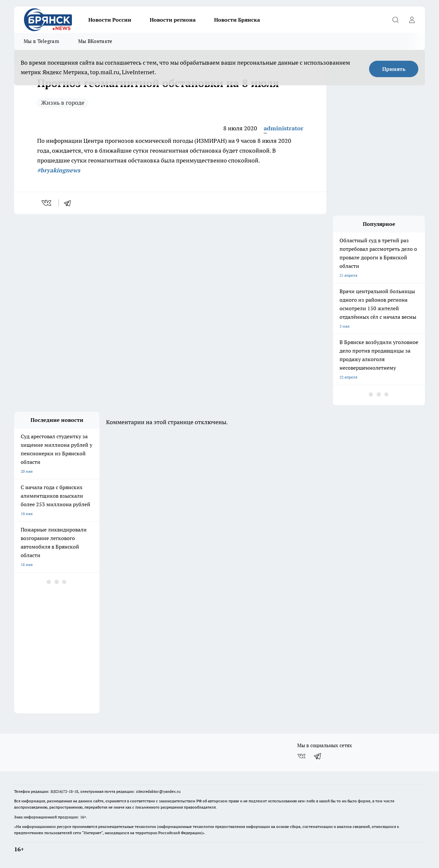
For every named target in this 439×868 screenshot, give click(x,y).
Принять (394, 69)
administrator (284, 128)
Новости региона (173, 20)
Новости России (110, 20)
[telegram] (70, 203)
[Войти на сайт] (412, 20)
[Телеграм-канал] (318, 756)
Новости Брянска (237, 20)
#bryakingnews (59, 170)
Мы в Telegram (41, 41)
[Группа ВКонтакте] (301, 756)
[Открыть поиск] (395, 20)
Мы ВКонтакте (95, 41)
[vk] (47, 203)
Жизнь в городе (63, 103)
